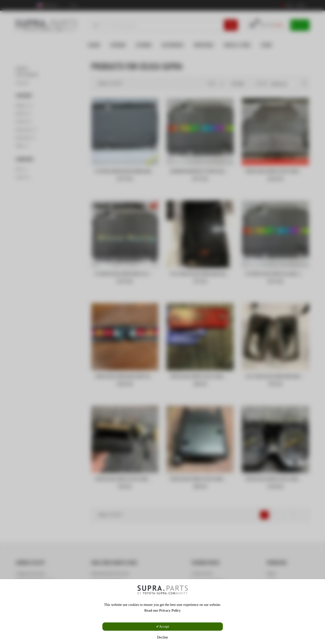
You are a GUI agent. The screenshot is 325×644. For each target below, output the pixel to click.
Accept (164, 627)
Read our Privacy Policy (162, 611)
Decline (163, 637)
